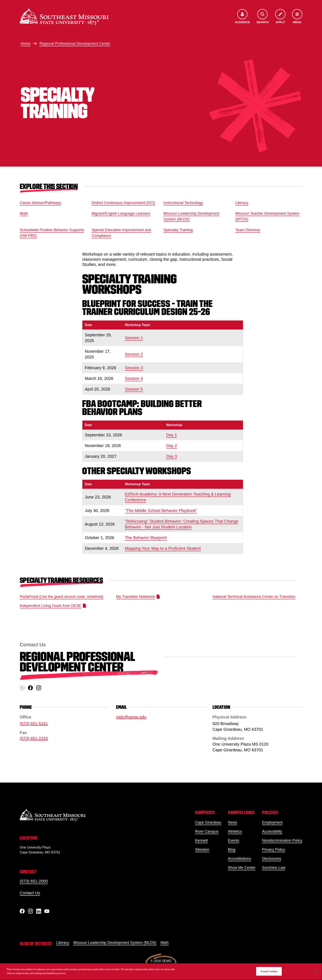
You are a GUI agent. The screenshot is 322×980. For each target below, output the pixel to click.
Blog (232, 850)
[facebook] (30, 688)
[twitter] (22, 688)
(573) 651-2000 (34, 881)
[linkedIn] (39, 911)
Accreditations (240, 859)
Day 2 (171, 446)
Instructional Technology (183, 203)
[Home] (64, 17)
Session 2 (134, 354)
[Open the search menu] (263, 17)
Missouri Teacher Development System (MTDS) (267, 216)
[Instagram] (30, 911)
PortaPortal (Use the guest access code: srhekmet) (62, 597)
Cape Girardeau (208, 822)
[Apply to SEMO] (280, 17)
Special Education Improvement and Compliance (121, 233)
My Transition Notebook (138, 597)
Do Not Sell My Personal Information (232, 971)
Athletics (235, 831)
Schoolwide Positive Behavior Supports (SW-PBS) (52, 233)
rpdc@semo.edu (131, 717)
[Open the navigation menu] (297, 17)
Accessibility (272, 831)
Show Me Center (242, 868)
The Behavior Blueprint (146, 538)
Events (234, 840)
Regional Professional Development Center (75, 44)
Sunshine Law (274, 868)
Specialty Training (178, 230)
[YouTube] (47, 911)
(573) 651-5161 (34, 724)
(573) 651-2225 (34, 739)
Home (25, 44)
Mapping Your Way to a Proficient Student (163, 548)
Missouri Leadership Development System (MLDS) (191, 216)
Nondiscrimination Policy (282, 840)
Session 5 (134, 389)
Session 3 (134, 368)
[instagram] (39, 688)
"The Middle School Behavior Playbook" (161, 511)
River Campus (207, 831)
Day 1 (171, 435)
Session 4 (134, 378)
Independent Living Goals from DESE (53, 606)
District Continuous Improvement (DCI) (123, 203)
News (233, 822)
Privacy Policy (274, 850)
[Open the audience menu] (242, 17)
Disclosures (272, 859)
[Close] (315, 971)
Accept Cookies (269, 971)
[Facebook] (22, 911)
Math (24, 213)
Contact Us (30, 893)
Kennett (201, 840)
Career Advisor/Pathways (40, 203)
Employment (272, 822)
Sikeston (202, 850)
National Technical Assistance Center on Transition (254, 597)
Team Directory (248, 230)
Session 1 (134, 338)
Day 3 (171, 456)
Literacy (242, 203)
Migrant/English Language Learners (121, 213)
